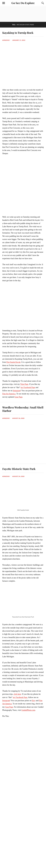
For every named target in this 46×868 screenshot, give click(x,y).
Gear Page (18, 397)
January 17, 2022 (19, 40)
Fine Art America (9, 394)
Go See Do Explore (23, 3)
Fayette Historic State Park (19, 469)
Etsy (34, 701)
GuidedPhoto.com (28, 710)
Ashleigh (6, 40)
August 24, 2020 (18, 476)
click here (17, 694)
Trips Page (24, 384)
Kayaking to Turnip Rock (18, 33)
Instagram (17, 391)
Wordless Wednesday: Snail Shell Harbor (23, 409)
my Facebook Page (28, 387)
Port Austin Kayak (13, 362)
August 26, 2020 (18, 418)
